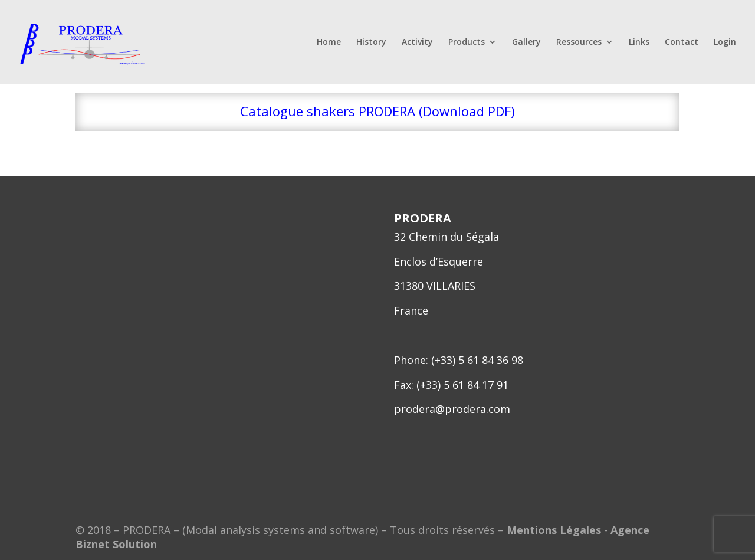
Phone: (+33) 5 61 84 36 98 (459, 360)
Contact (682, 42)
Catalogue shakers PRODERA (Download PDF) (377, 111)
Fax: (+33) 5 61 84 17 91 (451, 385)
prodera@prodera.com (452, 409)
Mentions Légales (554, 530)
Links (639, 42)
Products (467, 42)
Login (725, 42)
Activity (417, 42)
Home (329, 42)
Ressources (579, 42)
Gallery (526, 42)
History (371, 42)
